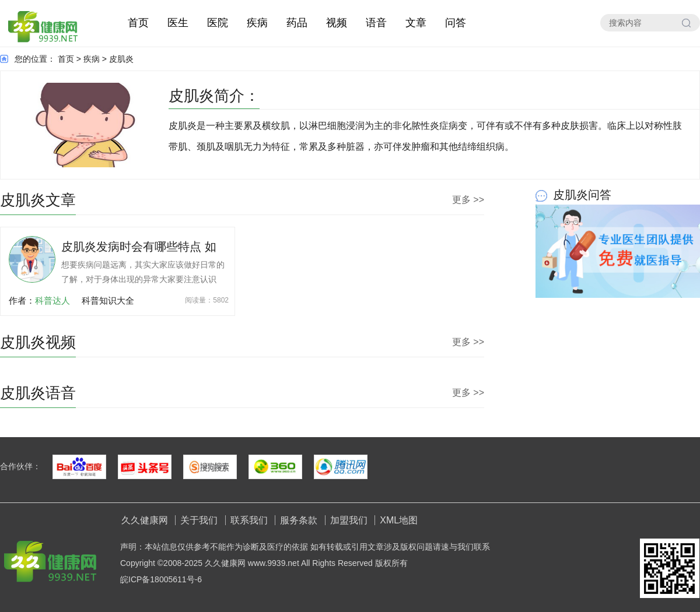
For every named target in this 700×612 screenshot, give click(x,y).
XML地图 (399, 520)
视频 (337, 23)
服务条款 (299, 520)
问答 (456, 23)
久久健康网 (145, 520)
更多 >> (468, 200)
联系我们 (249, 520)
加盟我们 (349, 520)
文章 (416, 23)
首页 (138, 23)
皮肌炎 (121, 59)
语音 (376, 23)
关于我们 (199, 520)
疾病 (257, 23)
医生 (178, 23)
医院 (218, 23)
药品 (297, 23)
